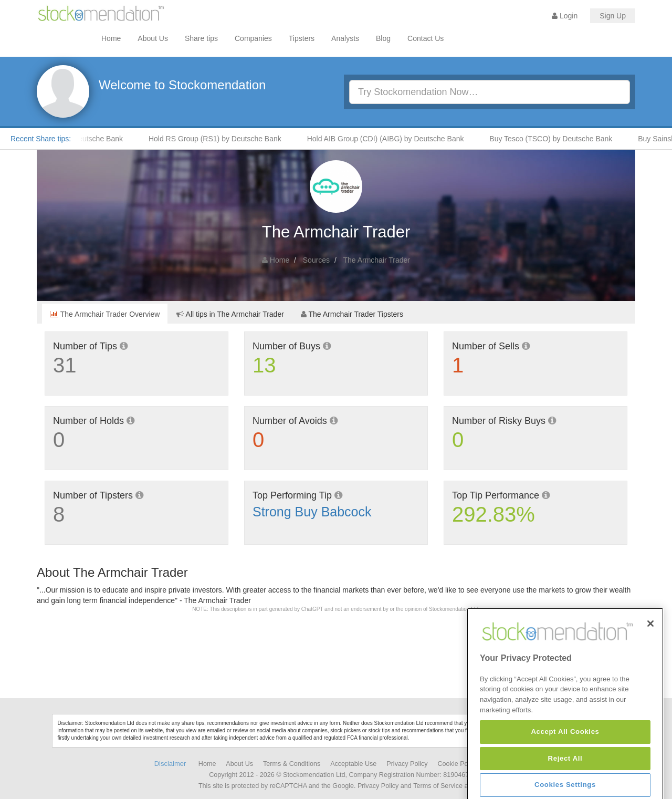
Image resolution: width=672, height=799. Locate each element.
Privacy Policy (407, 764)
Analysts (345, 38)
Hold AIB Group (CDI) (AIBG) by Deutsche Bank (392, 139)
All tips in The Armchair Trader (230, 314)
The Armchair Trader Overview (105, 314)
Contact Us (426, 38)
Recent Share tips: (41, 139)
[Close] (650, 656)
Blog (383, 38)
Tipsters (302, 38)
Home (111, 38)
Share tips (201, 38)
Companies (253, 38)
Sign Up (613, 16)
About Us (153, 38)
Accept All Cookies (565, 764)
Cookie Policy (458, 764)
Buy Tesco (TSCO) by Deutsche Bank (557, 139)
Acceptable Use (353, 764)
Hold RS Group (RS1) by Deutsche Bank (221, 139)
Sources (316, 260)
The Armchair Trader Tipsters (352, 314)
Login (565, 16)
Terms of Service (438, 786)
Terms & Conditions (292, 764)
